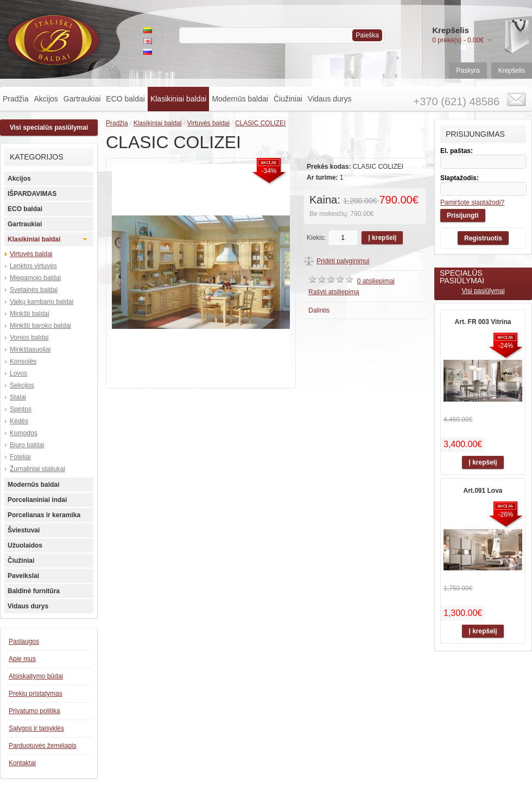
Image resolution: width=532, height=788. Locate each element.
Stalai (18, 397)
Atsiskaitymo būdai (36, 676)
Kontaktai (22, 763)
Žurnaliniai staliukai (37, 469)
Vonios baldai (29, 338)
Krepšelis (512, 71)
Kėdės (19, 421)
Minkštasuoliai (30, 349)
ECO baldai (125, 99)
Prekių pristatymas (36, 694)
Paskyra (468, 71)
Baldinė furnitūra (34, 591)
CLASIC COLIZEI (260, 123)
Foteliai (20, 457)
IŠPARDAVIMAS (32, 194)
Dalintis (319, 310)
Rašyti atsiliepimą (334, 292)
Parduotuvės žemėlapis (43, 746)
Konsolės (23, 361)
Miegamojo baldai (35, 278)
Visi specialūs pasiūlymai (49, 128)
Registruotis (483, 238)
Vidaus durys (330, 99)
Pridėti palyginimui (343, 261)
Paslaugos (24, 641)
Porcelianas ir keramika (44, 515)
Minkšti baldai (30, 314)
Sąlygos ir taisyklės (36, 728)
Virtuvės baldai (31, 254)
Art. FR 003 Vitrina (483, 322)
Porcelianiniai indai (37, 500)
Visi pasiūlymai (483, 291)
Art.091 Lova (483, 491)
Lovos (18, 373)
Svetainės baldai (34, 290)
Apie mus (22, 659)
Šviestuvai (24, 530)
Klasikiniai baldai (179, 99)
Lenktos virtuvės (33, 266)
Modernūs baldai (240, 99)
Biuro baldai (27, 445)
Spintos (21, 409)
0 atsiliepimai (376, 281)
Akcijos (46, 99)
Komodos (24, 433)
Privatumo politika (34, 711)
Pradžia (15, 99)
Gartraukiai (82, 99)
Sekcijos (22, 385)
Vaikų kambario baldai (42, 302)
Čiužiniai (288, 99)
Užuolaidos (25, 545)
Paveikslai (23, 576)
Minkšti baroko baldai (40, 326)
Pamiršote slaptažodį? (472, 202)
